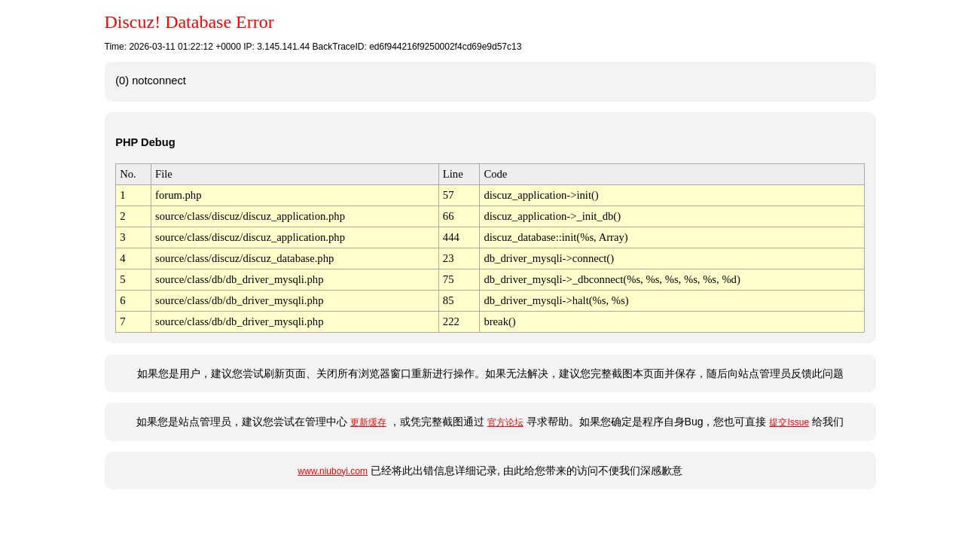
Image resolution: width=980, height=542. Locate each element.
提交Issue (789, 422)
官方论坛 (505, 422)
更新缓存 (368, 422)
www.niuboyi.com (333, 471)
